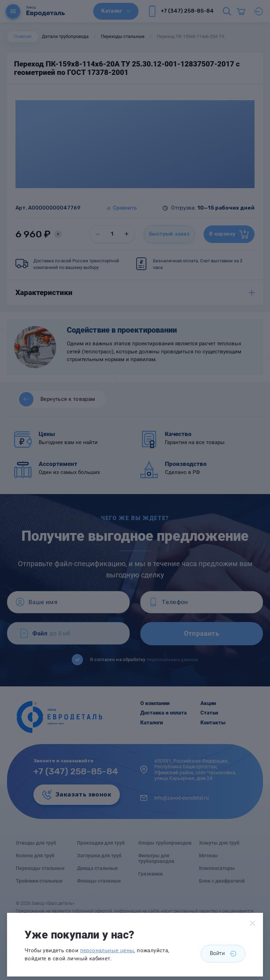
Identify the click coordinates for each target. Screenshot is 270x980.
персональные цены (107, 950)
